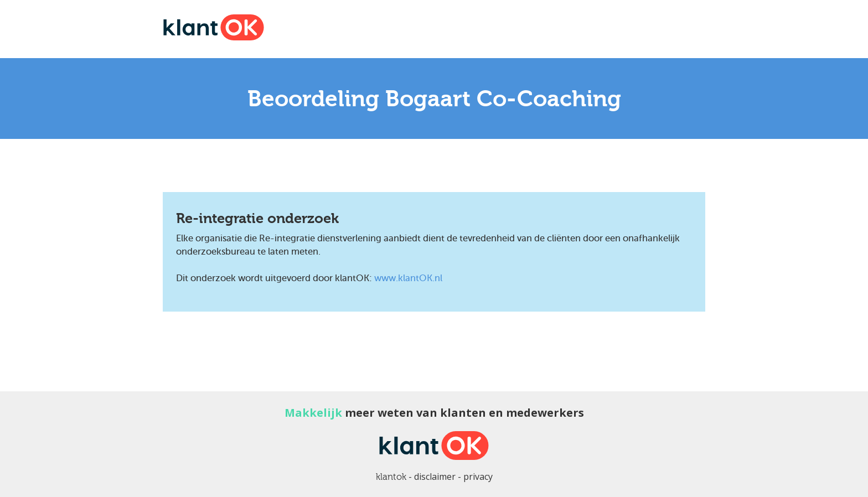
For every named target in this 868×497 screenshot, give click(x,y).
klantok (391, 477)
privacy (478, 477)
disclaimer (435, 477)
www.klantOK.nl (408, 278)
